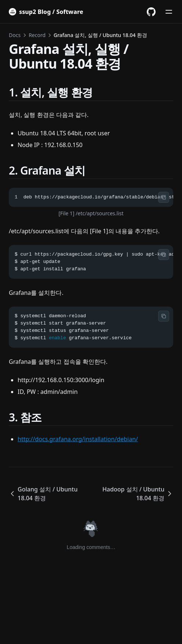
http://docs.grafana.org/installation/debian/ (78, 439)
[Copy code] (164, 197)
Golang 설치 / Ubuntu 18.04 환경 (43, 494)
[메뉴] (169, 12)
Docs (15, 35)
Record (37, 35)
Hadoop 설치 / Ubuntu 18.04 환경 (138, 494)
